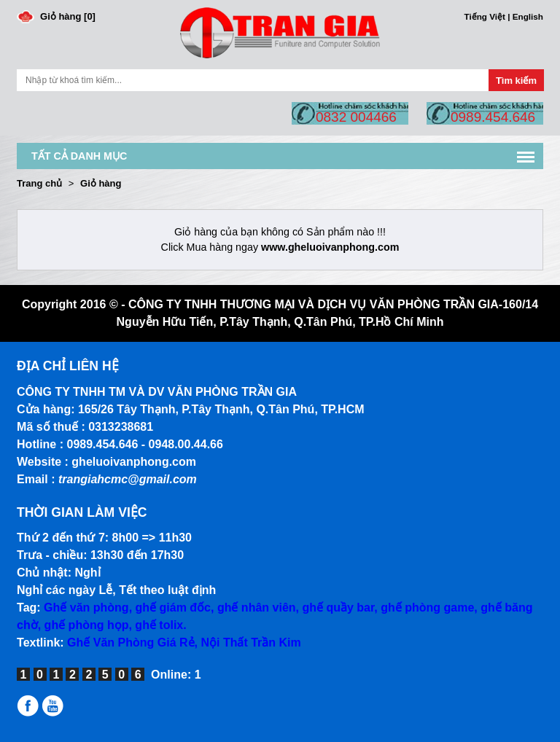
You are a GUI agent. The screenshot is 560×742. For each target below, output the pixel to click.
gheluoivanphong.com (134, 462)
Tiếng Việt (485, 16)
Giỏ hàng (101, 183)
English (528, 16)
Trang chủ (39, 183)
